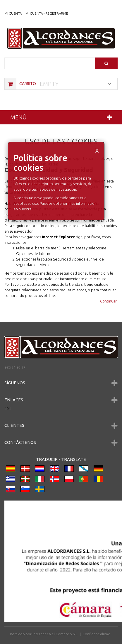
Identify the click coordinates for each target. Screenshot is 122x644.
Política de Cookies (49, 209)
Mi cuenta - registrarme (47, 13)
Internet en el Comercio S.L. (55, 634)
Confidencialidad (96, 634)
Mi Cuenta (13, 13)
